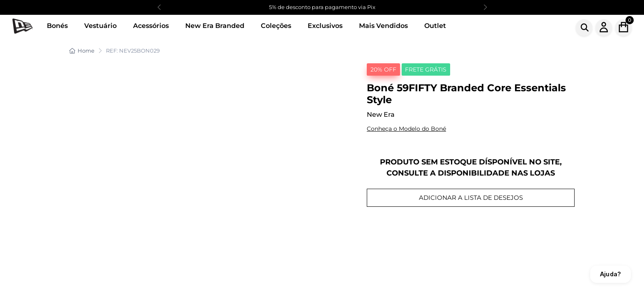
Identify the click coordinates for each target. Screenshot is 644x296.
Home (82, 51)
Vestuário (100, 26)
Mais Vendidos (383, 26)
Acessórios (151, 26)
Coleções (276, 26)
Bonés (57, 26)
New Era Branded (215, 26)
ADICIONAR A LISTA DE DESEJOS (471, 198)
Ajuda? (611, 274)
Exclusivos (325, 26)
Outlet (435, 26)
